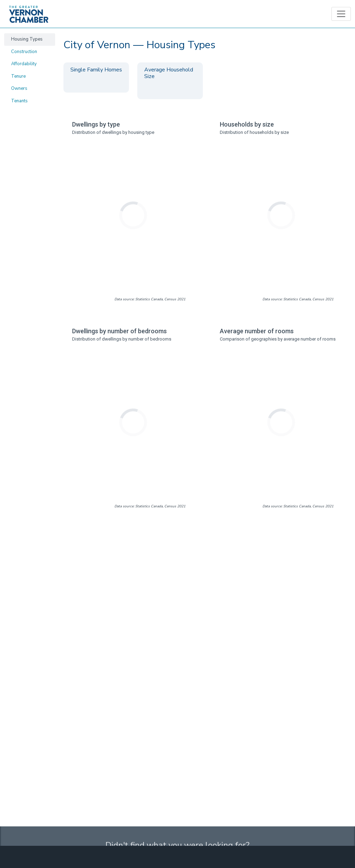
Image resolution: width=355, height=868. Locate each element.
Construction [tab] (24, 52)
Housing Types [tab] (27, 39)
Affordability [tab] (24, 64)
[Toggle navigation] (341, 14)
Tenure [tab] (18, 76)
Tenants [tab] (19, 101)
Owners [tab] (19, 88)
